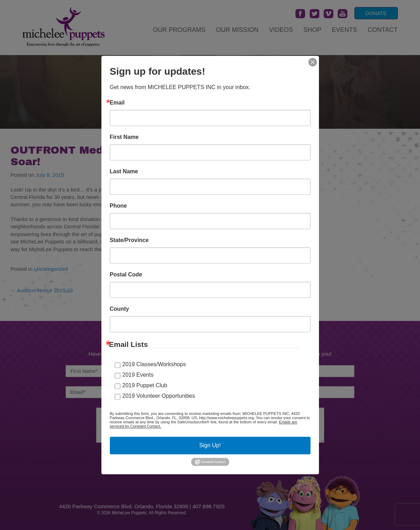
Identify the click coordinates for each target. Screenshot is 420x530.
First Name (124, 137)
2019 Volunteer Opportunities (159, 396)
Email (117, 103)
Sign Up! (210, 445)
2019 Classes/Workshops (154, 364)
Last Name (124, 172)
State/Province (129, 240)
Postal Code (126, 275)
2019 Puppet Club (145, 385)
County (119, 309)
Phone (118, 206)
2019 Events (138, 375)
